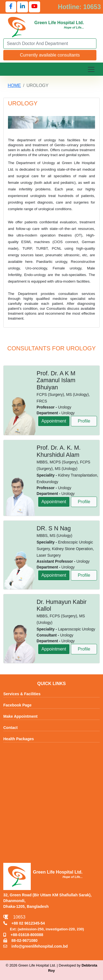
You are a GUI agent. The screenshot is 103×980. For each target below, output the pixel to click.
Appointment (54, 421)
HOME (14, 85)
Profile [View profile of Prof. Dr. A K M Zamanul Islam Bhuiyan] (84, 421)
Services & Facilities (22, 694)
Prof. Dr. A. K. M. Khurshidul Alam (59, 451)
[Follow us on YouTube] (34, 7)
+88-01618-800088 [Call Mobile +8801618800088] (23, 935)
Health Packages (19, 739)
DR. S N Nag (54, 528)
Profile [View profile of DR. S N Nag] (84, 575)
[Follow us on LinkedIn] (23, 7)
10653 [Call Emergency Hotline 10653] (14, 917)
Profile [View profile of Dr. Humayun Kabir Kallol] (84, 649)
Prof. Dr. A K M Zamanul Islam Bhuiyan (56, 381)
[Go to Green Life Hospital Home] (17, 27)
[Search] (50, 44)
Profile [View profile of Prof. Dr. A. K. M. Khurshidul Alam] (84, 502)
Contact (10, 728)
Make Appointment (20, 717)
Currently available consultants (50, 55)
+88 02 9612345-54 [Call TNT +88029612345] (24, 923)
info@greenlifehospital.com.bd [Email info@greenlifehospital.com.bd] (36, 946)
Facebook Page (17, 705)
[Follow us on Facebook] (11, 7)
